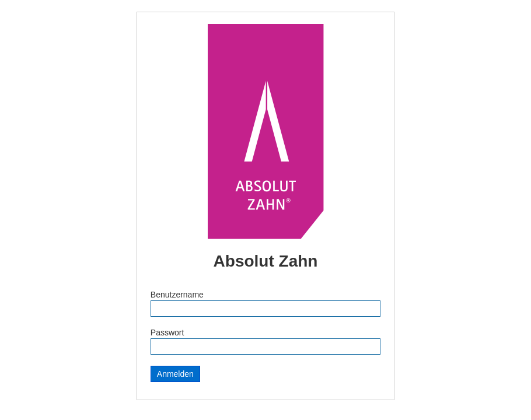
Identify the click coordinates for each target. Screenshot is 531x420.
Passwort (167, 332)
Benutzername (177, 295)
